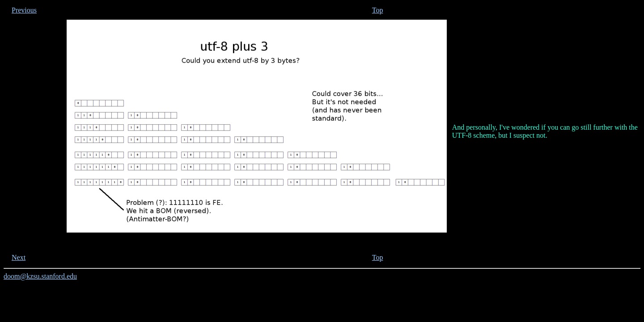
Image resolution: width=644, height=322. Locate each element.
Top (378, 10)
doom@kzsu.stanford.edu (40, 276)
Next (19, 257)
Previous (24, 10)
